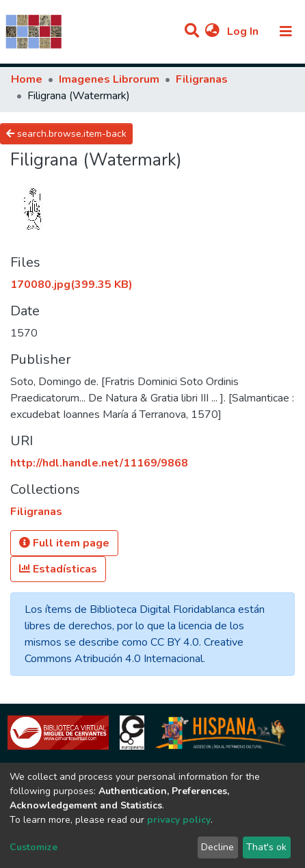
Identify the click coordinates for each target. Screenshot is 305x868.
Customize (34, 847)
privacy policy (179, 820)
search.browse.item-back (66, 134)
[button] (212, 31)
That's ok (266, 847)
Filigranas (202, 79)
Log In (244, 31)
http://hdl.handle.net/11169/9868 (99, 463)
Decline (217, 847)
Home (27, 79)
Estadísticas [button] (58, 569)
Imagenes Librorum (109, 79)
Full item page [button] (64, 543)
